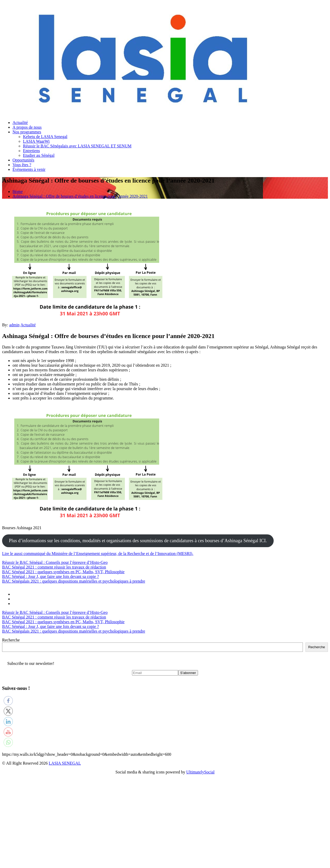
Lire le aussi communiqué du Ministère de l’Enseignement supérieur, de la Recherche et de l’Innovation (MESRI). (98, 554)
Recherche (11, 640)
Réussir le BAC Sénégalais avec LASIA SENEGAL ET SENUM (77, 146)
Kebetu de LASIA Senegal (45, 137)
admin (14, 325)
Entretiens (31, 151)
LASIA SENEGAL (65, 763)
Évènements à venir (29, 169)
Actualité (20, 123)
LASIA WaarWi (36, 141)
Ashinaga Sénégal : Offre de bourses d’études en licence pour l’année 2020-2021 (80, 196)
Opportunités (23, 160)
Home (18, 192)
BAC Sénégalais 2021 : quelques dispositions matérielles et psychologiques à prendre (74, 581)
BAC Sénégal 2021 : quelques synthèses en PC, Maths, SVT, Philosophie (63, 572)
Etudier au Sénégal (39, 155)
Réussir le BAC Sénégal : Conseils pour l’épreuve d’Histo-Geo (55, 562)
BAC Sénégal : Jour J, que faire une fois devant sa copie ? (50, 576)
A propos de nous (27, 127)
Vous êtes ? (22, 165)
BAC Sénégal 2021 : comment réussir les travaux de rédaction (54, 567)
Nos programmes (27, 132)
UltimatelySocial (200, 772)
